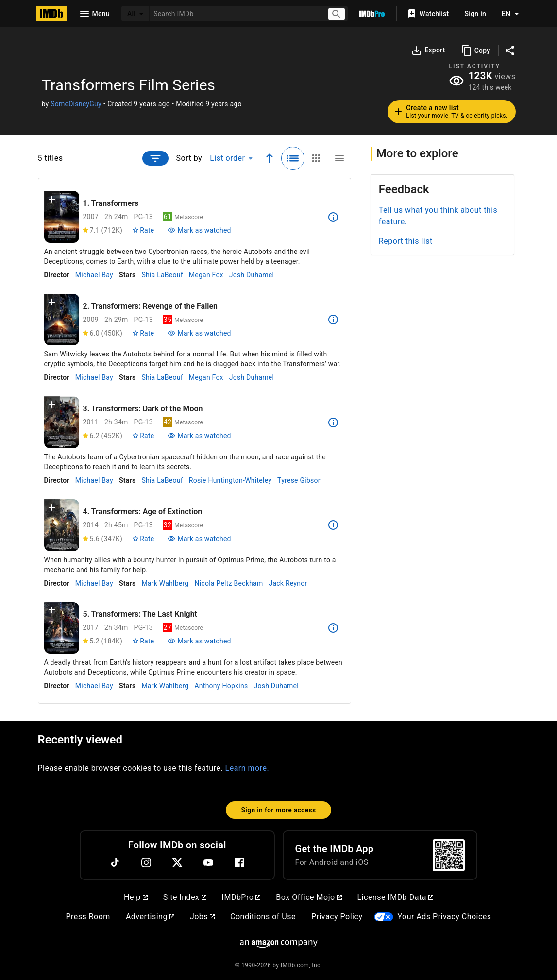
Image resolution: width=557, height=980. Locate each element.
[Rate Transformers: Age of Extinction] (143, 539)
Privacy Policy (337, 917)
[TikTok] (115, 862)
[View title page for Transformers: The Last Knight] (62, 628)
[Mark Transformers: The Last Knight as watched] (199, 641)
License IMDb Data (395, 897)
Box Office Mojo (309, 897)
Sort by (189, 158)
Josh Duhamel (252, 275)
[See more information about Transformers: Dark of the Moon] (333, 422)
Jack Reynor (288, 583)
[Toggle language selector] (507, 14)
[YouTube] (208, 862)
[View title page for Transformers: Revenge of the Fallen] (62, 320)
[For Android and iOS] (449, 855)
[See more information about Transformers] (333, 217)
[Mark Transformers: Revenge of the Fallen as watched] (199, 333)
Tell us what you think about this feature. (438, 216)
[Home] (51, 14)
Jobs (202, 917)
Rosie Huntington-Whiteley (230, 480)
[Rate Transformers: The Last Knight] (143, 641)
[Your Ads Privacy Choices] (384, 917)
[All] (135, 14)
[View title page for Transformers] (62, 217)
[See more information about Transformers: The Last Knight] (333, 628)
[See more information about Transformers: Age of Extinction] (333, 525)
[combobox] (235, 13)
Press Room (88, 917)
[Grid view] (316, 158)
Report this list (406, 241)
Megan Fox (206, 275)
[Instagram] (146, 862)
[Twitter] (177, 862)
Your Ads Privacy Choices (444, 917)
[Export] (428, 51)
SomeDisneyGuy (76, 104)
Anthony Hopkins (221, 686)
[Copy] (476, 51)
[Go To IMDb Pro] (372, 14)
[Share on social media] (510, 51)
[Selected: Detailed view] (293, 158)
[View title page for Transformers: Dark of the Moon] (62, 422)
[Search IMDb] (235, 13)
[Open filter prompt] (155, 158)
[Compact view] (339, 158)
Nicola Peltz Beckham (228, 583)
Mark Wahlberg (165, 583)
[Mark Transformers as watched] (199, 230)
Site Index (185, 897)
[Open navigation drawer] (94, 14)
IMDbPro (241, 897)
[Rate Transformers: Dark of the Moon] (143, 436)
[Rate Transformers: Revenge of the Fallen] (143, 333)
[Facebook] (239, 862)
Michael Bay (94, 275)
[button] (52, 201)
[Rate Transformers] (143, 230)
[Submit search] (337, 14)
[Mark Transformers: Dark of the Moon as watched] (199, 436)
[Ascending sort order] (269, 158)
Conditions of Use (263, 917)
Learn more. (247, 768)
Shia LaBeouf (162, 275)
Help (136, 897)
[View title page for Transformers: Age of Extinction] (62, 525)
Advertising (150, 917)
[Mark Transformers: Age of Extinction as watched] (199, 539)
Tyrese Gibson (300, 480)
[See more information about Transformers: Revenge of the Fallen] (333, 320)
